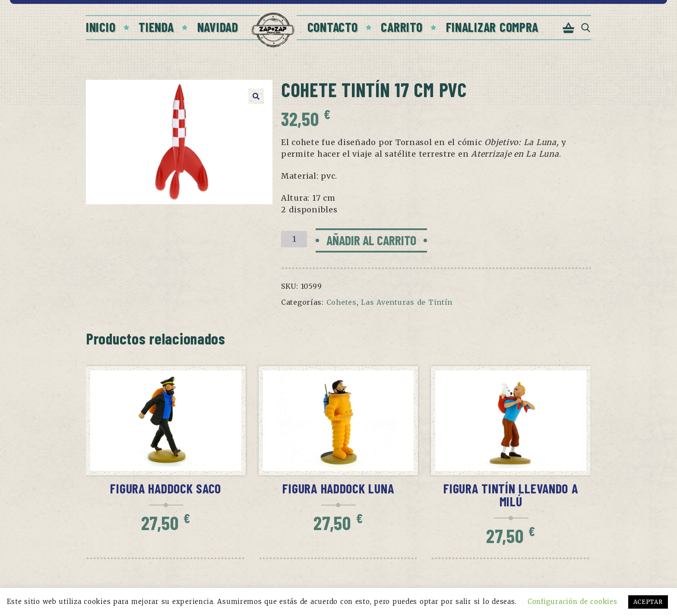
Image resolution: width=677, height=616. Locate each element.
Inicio (101, 27)
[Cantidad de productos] (294, 239)
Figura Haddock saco (166, 488)
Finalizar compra (492, 27)
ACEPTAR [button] (648, 602)
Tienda (156, 27)
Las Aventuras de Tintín (407, 302)
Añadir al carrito (371, 240)
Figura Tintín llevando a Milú (511, 495)
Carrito (402, 27)
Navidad (218, 27)
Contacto (333, 27)
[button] (256, 96)
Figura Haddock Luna (338, 488)
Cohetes (342, 302)
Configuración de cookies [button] (572, 602)
